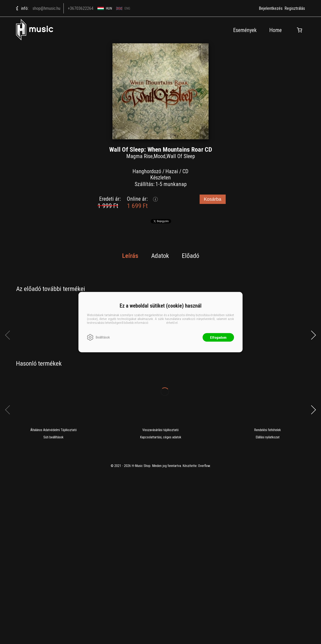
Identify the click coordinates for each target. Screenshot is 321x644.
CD (185, 171)
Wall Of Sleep (181, 156)
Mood (160, 156)
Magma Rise (139, 156)
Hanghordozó (147, 171)
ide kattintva (157, 323)
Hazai (172, 171)
